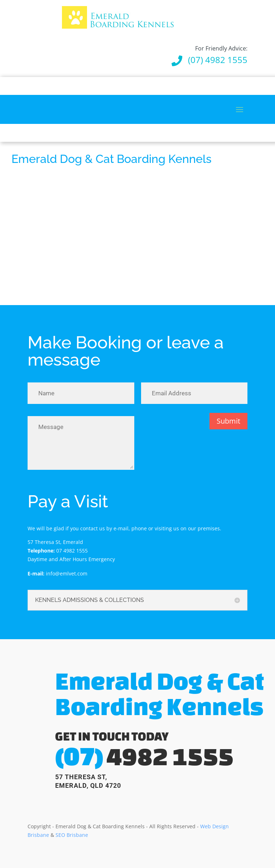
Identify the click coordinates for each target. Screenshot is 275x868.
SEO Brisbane (72, 835)
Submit (228, 421)
